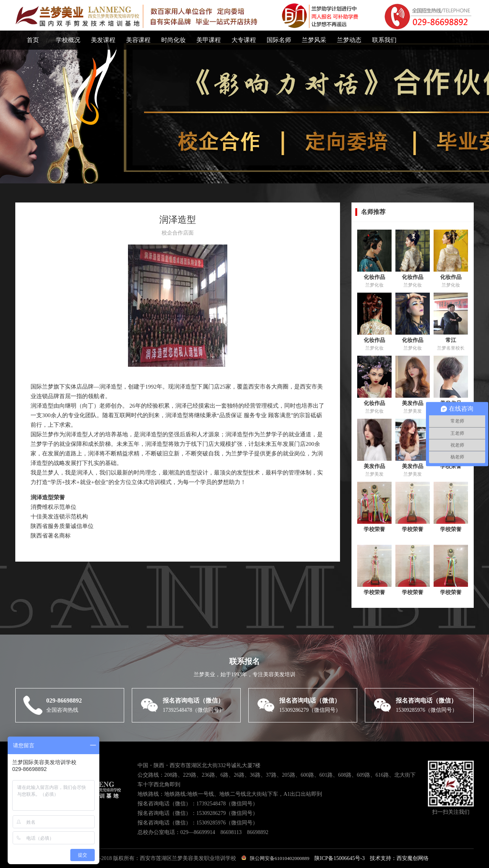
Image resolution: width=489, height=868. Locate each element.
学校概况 (68, 40)
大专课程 (244, 40)
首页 (33, 40)
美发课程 (103, 40)
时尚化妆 (173, 40)
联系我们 (384, 40)
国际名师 (279, 40)
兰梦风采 (314, 40)
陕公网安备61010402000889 (275, 858)
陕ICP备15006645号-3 (339, 858)
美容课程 (138, 40)
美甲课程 (209, 40)
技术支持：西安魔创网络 (399, 858)
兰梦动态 (349, 40)
